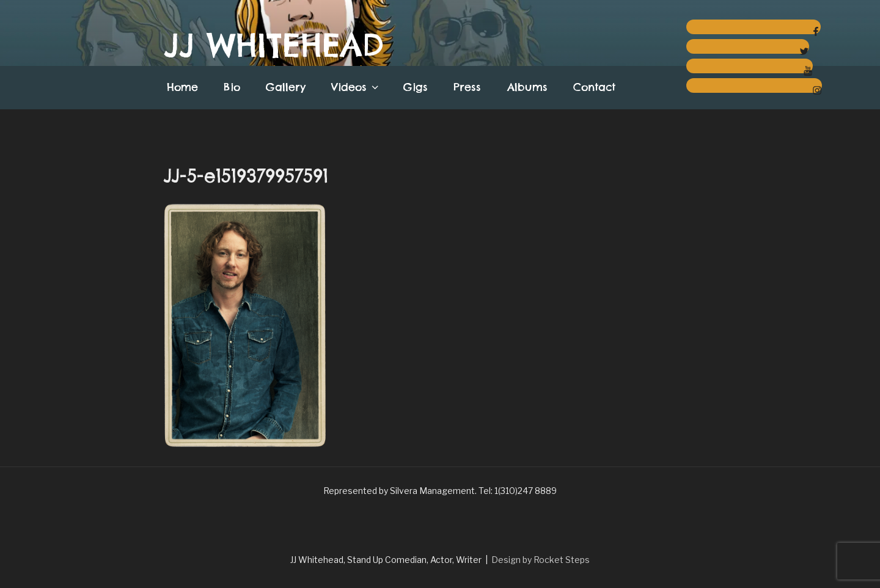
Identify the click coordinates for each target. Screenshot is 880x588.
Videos (356, 87)
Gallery (286, 87)
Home (182, 87)
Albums (527, 87)
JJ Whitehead (274, 45)
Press (467, 87)
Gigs (416, 87)
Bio (232, 87)
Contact (594, 87)
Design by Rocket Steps (541, 560)
